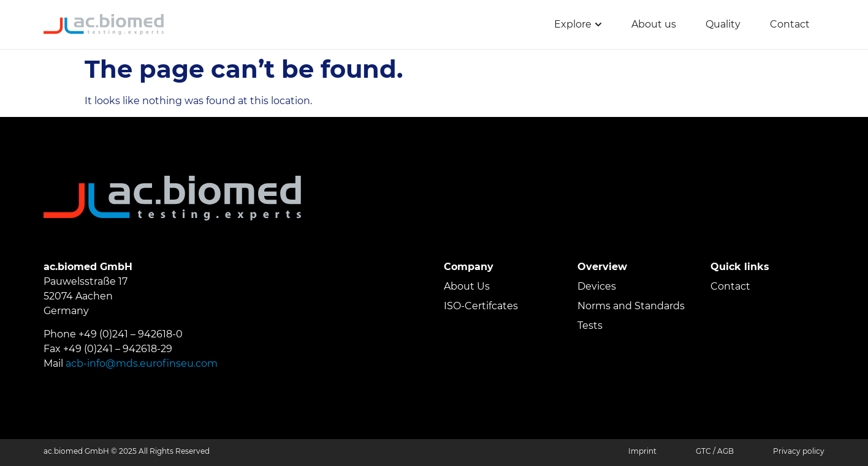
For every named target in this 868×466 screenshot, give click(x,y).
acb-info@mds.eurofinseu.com (142, 363)
